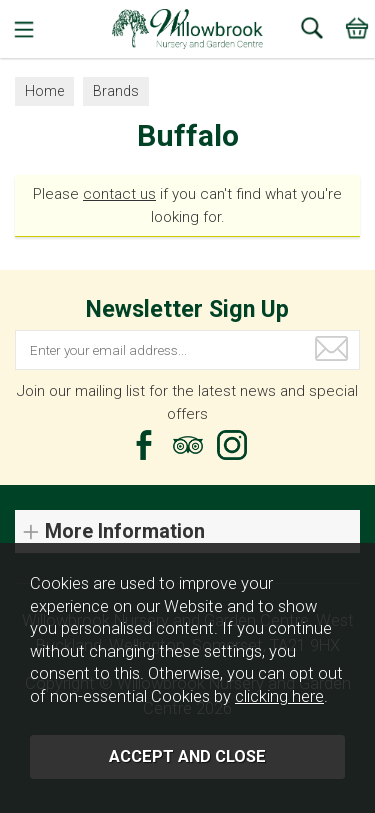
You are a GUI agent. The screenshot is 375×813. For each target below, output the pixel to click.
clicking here (279, 696)
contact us (119, 194)
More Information (125, 531)
